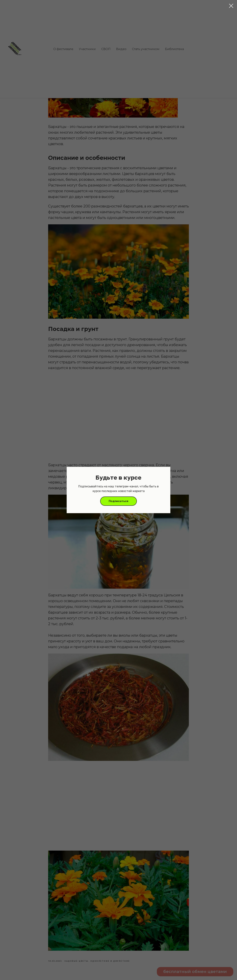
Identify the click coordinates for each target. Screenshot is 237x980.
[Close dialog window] (231, 6)
